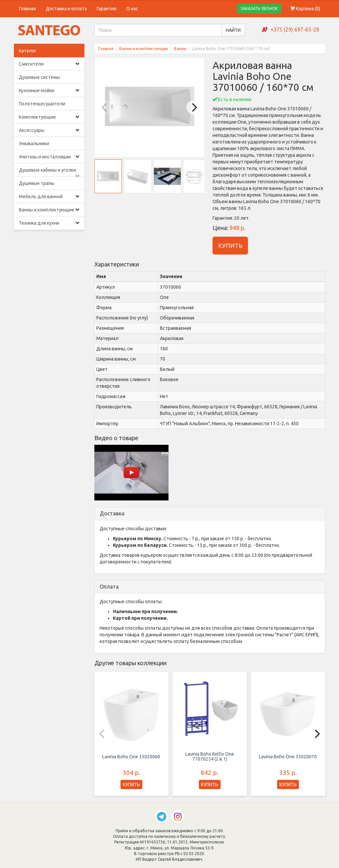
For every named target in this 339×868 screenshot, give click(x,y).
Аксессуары (49, 130)
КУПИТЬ (230, 246)
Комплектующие (49, 117)
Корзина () (305, 9)
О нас (132, 9)
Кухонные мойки (49, 90)
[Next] (194, 107)
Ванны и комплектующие (49, 210)
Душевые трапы (37, 183)
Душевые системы (39, 77)
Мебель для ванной (49, 197)
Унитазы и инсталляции (49, 157)
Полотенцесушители (42, 104)
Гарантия (106, 9)
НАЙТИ (233, 30)
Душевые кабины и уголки (49, 172)
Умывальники (34, 144)
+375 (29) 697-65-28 (295, 29)
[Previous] (105, 107)
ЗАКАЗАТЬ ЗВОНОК (259, 8)
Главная (27, 9)
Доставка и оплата (66, 9)
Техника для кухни (49, 223)
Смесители (49, 64)
